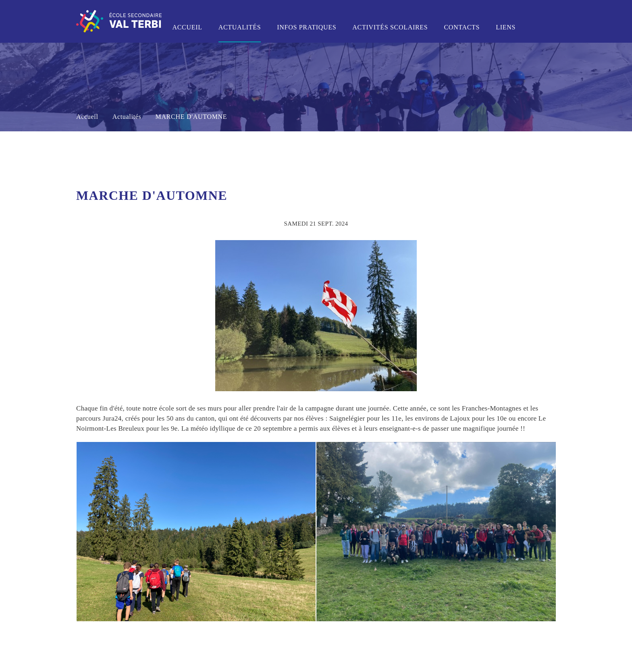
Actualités (240, 27)
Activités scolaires (390, 27)
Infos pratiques (307, 27)
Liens (506, 27)
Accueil (187, 27)
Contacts (462, 27)
